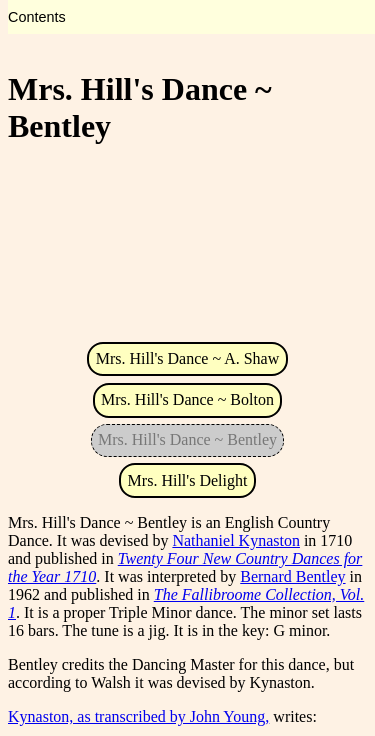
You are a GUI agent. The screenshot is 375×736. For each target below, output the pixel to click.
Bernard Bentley (292, 576)
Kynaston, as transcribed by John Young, (138, 716)
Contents (37, 17)
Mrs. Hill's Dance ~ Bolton (187, 399)
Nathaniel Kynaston (236, 540)
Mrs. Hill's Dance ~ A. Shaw (188, 358)
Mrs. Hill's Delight (188, 480)
